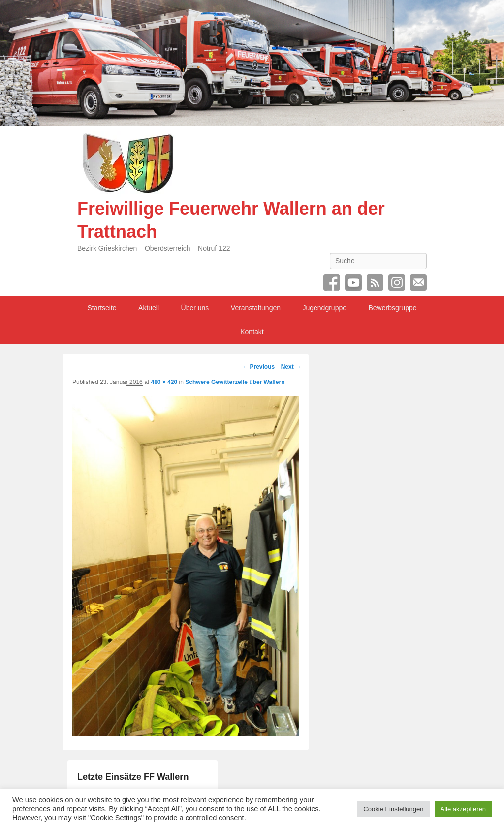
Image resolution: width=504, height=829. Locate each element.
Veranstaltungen (256, 308)
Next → (291, 367)
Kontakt (252, 332)
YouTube (353, 283)
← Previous (258, 367)
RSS (375, 283)
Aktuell (149, 308)
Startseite (102, 308)
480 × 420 (164, 382)
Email (418, 283)
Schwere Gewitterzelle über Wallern (235, 382)
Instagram (397, 283)
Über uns (195, 308)
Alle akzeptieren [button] (463, 809)
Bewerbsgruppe (392, 308)
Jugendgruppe (324, 308)
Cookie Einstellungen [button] (393, 809)
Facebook (332, 283)
